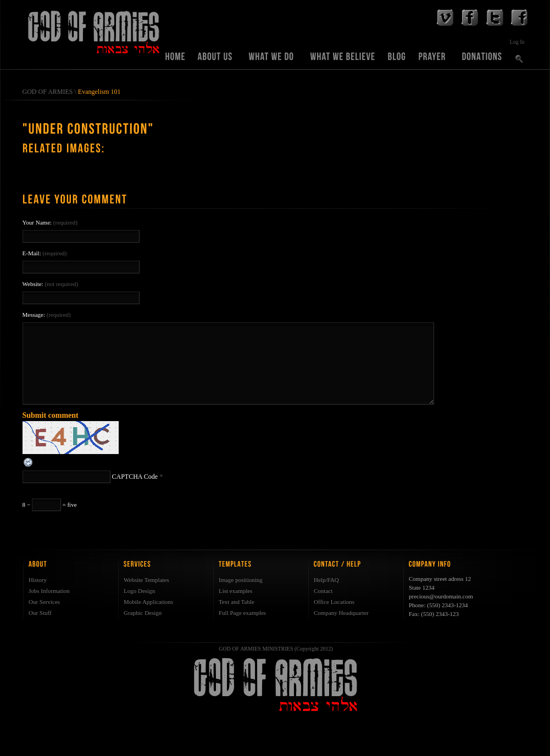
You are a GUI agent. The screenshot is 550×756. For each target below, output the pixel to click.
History (38, 580)
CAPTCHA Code (135, 477)
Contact (323, 591)
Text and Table (237, 602)
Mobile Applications (148, 602)
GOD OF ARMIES (48, 92)
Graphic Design (143, 613)
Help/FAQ (326, 580)
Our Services (44, 602)
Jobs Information (49, 591)
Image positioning (241, 580)
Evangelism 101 (99, 92)
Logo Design (139, 591)
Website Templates (146, 580)
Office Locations (334, 602)
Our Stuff (40, 613)
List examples (235, 591)
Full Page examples (242, 613)
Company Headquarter (341, 613)
